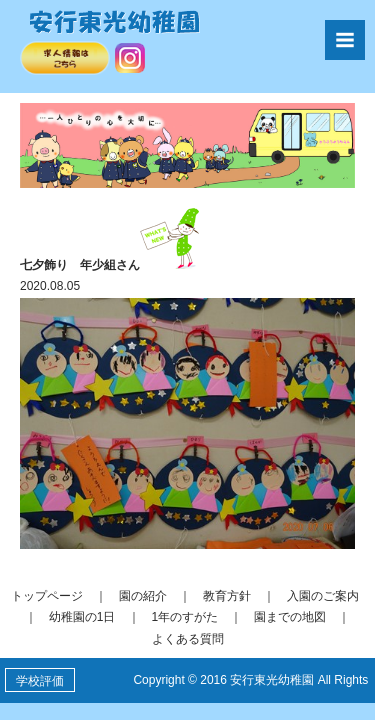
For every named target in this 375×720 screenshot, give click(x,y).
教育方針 (227, 596)
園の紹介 (143, 596)
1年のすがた (185, 617)
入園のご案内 (323, 596)
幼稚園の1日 (82, 617)
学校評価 (40, 681)
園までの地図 (290, 617)
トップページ (47, 596)
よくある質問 (188, 639)
